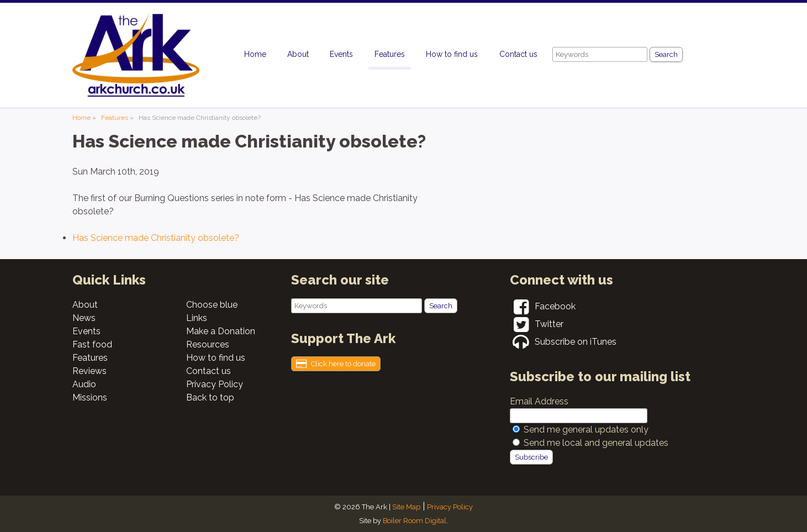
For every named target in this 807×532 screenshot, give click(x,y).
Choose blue (212, 305)
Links (197, 318)
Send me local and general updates (596, 443)
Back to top (210, 397)
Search (666, 54)
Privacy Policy (215, 384)
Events (341, 54)
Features (390, 54)
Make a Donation (221, 331)
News (84, 318)
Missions (90, 397)
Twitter (537, 324)
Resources (208, 344)
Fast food (92, 344)
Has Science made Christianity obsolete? (156, 238)
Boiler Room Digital (415, 521)
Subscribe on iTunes (563, 342)
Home (255, 54)
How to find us (452, 54)
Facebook (543, 306)
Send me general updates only (586, 430)
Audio (84, 384)
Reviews (89, 371)
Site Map (406, 507)
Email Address (539, 401)
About (298, 54)
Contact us (518, 54)
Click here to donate (336, 364)
